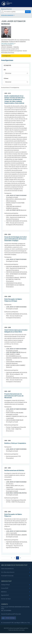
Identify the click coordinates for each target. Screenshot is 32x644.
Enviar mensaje (10, 618)
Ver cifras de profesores (8, 572)
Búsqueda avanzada (7, 15)
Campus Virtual (5, 585)
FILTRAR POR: (8, 65)
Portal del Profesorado (7, 576)
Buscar (28, 12)
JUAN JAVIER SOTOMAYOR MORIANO (16, 196)
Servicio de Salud (6, 599)
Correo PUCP (5, 588)
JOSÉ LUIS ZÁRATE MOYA (13, 210)
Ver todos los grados (8, 43)
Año (5, 70)
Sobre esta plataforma (7, 569)
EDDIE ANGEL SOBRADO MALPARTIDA (16, 493)
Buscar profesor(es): (7, 9)
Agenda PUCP (5, 595)
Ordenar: (6, 78)
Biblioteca (4, 592)
